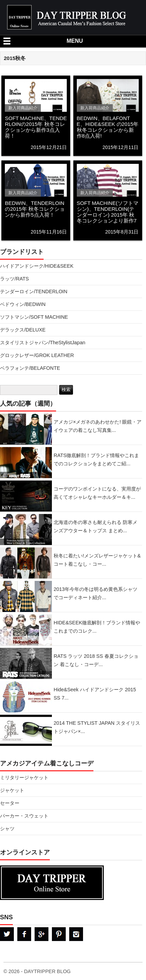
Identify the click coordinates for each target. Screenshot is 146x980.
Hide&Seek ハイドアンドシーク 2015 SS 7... (95, 694)
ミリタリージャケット (24, 778)
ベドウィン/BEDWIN (23, 304)
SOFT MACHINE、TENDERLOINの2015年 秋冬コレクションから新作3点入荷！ (36, 127)
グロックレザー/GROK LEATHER (37, 355)
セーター (10, 803)
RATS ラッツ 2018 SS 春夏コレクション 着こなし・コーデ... (96, 660)
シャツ (7, 829)
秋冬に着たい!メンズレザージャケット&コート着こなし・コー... (97, 560)
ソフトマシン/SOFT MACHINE (34, 317)
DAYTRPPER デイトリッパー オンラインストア (71, 883)
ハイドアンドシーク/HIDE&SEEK (37, 266)
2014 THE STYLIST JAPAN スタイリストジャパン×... (97, 727)
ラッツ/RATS (14, 279)
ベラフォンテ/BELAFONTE (30, 368)
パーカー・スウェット (24, 816)
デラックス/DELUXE (23, 330)
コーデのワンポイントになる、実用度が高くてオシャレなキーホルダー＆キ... (97, 493)
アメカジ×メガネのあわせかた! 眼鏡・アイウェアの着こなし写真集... (98, 426)
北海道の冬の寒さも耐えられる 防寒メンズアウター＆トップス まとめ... (95, 526)
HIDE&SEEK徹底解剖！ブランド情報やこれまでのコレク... (97, 627)
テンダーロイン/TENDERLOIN (34, 291)
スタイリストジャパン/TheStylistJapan (43, 343)
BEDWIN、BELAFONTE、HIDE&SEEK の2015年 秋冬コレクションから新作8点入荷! (108, 127)
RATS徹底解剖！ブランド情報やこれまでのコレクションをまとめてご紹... (96, 459)
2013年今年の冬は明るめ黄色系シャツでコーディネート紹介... (95, 593)
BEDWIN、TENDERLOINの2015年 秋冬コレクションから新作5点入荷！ (35, 209)
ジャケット (12, 790)
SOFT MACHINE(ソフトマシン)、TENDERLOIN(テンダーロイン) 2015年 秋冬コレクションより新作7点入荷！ (108, 215)
